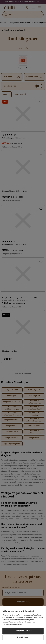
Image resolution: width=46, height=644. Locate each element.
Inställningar (23, 637)
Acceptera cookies (23, 631)
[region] (23, 625)
